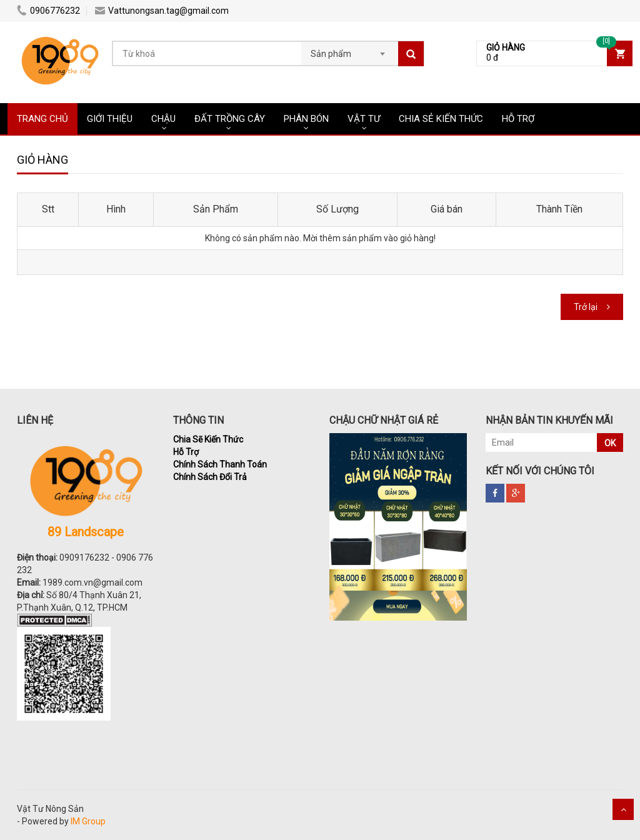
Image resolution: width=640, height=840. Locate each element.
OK (610, 443)
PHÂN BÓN (306, 119)
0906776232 (48, 11)
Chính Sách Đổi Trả (210, 477)
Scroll (623, 809)
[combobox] (350, 50)
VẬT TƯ (364, 119)
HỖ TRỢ (518, 119)
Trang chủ (42, 119)
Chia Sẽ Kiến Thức (208, 439)
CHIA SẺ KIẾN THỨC (441, 119)
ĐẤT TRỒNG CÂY (230, 119)
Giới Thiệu (110, 119)
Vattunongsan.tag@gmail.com (162, 11)
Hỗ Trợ (186, 452)
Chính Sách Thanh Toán (220, 464)
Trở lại (586, 307)
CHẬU (163, 119)
